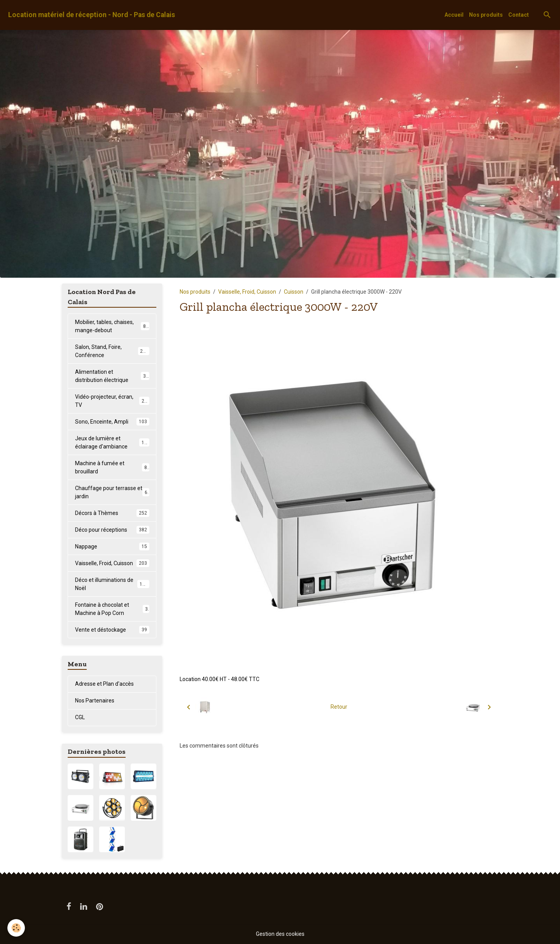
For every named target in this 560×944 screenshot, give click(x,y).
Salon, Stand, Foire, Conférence (112, 351)
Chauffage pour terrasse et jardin (112, 492)
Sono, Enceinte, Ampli (112, 422)
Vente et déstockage (112, 630)
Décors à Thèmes (112, 513)
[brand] (92, 15)
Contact (519, 15)
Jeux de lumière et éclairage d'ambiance (112, 442)
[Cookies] (17, 928)
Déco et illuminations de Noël (112, 584)
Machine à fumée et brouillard (112, 467)
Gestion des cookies (280, 934)
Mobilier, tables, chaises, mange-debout (112, 326)
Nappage (112, 546)
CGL (80, 717)
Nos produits (486, 15)
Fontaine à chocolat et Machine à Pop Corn (112, 609)
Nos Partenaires (95, 701)
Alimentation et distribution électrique (112, 376)
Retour (339, 707)
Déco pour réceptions (112, 530)
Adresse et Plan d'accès (104, 684)
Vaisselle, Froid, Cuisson (247, 292)
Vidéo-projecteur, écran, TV (112, 401)
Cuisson (294, 292)
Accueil (454, 15)
